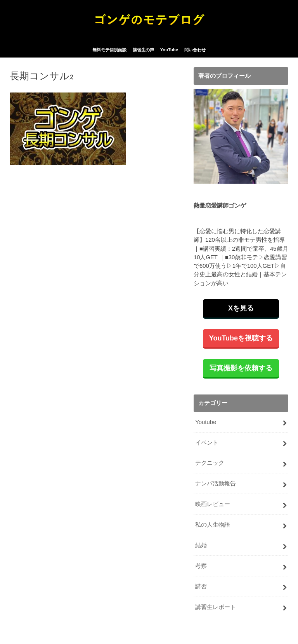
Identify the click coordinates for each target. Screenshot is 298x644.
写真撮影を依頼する (241, 368)
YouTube (169, 50)
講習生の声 (143, 50)
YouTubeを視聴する (241, 338)
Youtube (206, 422)
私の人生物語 (213, 525)
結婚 (201, 545)
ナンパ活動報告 (216, 483)
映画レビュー (213, 504)
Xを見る (241, 308)
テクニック (210, 463)
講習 (201, 586)
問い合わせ (195, 50)
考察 (201, 566)
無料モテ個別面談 (109, 50)
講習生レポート (216, 607)
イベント (207, 443)
